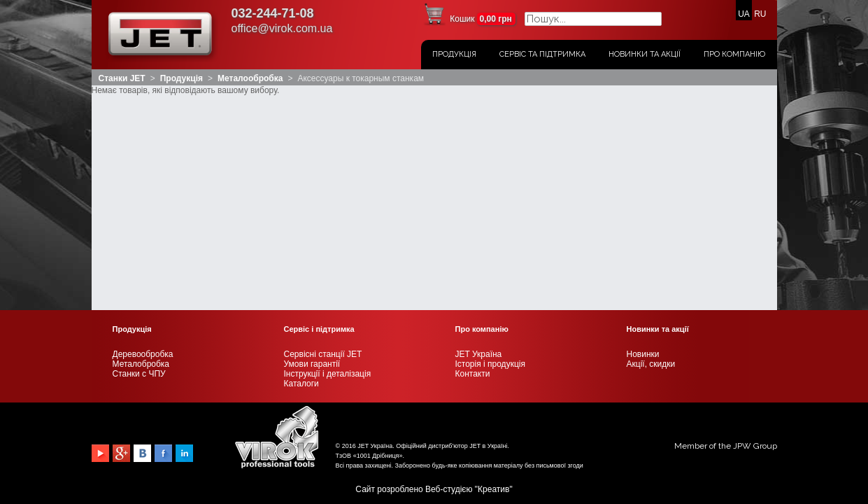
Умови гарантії (312, 149)
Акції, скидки (651, 149)
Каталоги (301, 169)
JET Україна (479, 139)
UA (744, 14)
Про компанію (734, 54)
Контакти (473, 159)
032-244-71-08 (273, 13)
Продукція (454, 54)
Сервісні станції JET (323, 139)
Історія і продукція (490, 149)
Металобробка (141, 149)
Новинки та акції (645, 54)
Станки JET (122, 78)
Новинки (643, 139)
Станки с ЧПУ (139, 159)
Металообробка (250, 78)
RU (760, 14)
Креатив (493, 274)
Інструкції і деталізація (328, 159)
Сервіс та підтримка (542, 54)
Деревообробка (143, 139)
